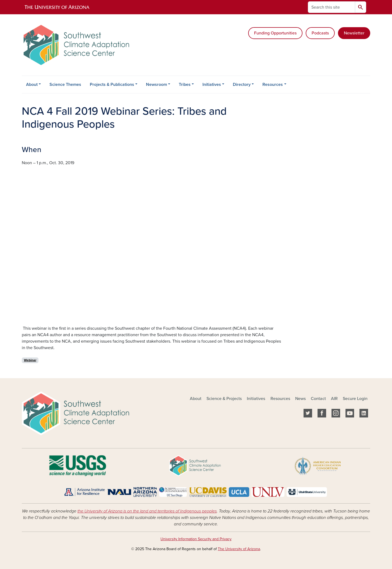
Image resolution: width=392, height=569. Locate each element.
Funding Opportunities (275, 33)
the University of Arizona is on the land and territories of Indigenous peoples (147, 511)
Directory (242, 85)
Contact (318, 399)
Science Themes (65, 85)
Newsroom (156, 85)
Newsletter (354, 33)
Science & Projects (224, 399)
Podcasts (320, 33)
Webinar (30, 360)
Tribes (185, 85)
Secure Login (355, 399)
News (300, 399)
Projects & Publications (112, 85)
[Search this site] (332, 7)
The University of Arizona (239, 549)
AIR (334, 399)
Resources (273, 85)
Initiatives (212, 85)
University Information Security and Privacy (196, 539)
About (32, 85)
